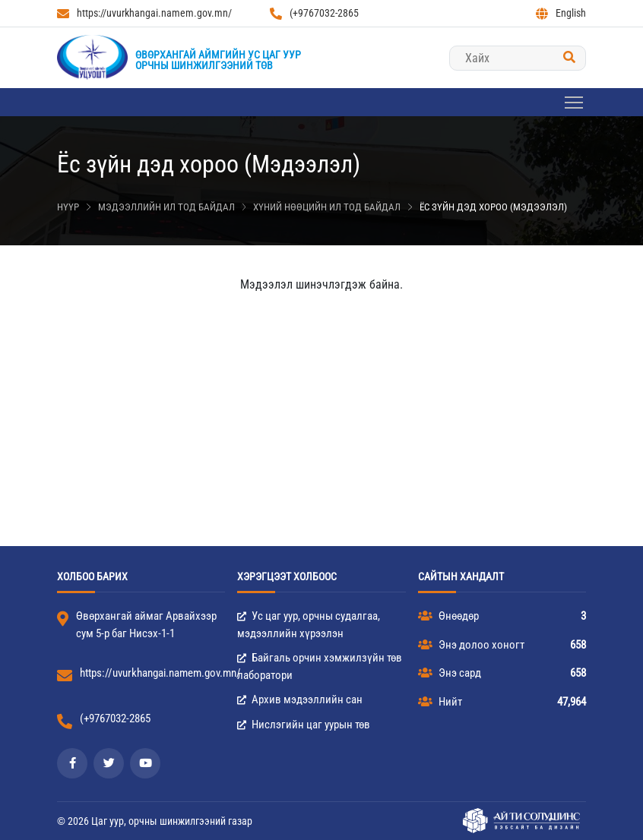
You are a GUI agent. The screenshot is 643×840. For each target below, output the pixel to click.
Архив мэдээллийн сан (300, 699)
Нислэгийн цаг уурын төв (304, 725)
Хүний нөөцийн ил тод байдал (327, 207)
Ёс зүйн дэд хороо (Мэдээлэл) (493, 207)
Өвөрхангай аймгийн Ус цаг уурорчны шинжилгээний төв (218, 60)
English (561, 13)
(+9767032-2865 (314, 13)
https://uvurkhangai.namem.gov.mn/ (144, 13)
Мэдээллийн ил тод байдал (166, 207)
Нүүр (68, 207)
